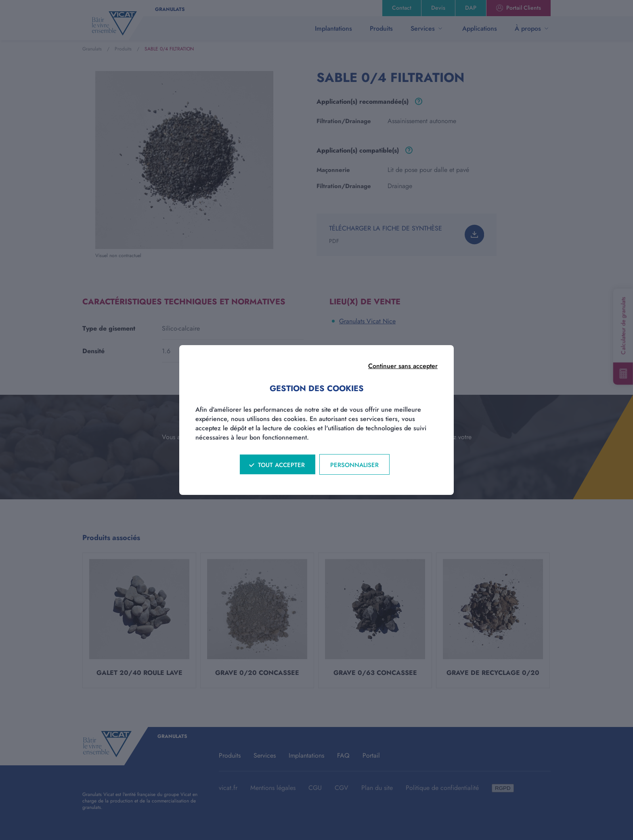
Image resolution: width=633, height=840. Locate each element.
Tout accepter (281, 465)
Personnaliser (354, 465)
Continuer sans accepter (403, 366)
